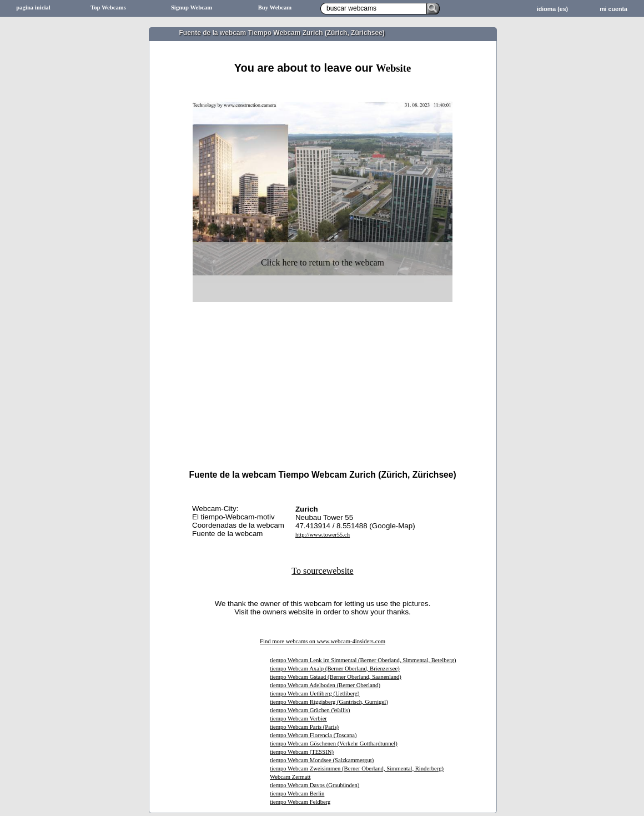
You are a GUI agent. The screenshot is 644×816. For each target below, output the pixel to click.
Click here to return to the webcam (323, 262)
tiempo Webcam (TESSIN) (302, 752)
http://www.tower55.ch (323, 535)
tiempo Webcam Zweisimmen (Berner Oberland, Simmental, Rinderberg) (357, 769)
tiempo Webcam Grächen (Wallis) (310, 710)
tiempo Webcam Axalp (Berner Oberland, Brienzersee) (335, 669)
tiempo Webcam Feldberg (300, 802)
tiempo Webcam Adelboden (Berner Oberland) (325, 685)
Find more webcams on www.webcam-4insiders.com (323, 641)
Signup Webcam (192, 7)
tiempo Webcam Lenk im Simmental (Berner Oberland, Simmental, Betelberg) (363, 660)
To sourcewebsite (322, 571)
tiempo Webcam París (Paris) (304, 727)
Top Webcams (108, 7)
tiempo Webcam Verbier (298, 719)
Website (393, 68)
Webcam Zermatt (290, 777)
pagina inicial (33, 7)
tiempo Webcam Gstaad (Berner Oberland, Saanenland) (336, 677)
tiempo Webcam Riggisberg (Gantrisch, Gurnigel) (329, 702)
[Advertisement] (323, 364)
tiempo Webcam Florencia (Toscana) (313, 735)
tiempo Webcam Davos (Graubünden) (315, 785)
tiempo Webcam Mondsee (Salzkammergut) (322, 760)
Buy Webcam (275, 7)
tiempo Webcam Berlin (297, 794)
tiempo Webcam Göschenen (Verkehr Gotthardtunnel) (334, 744)
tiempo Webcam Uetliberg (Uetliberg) (315, 694)
